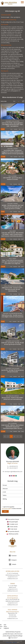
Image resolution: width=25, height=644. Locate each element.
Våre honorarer (18, 634)
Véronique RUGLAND (13, 461)
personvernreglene (7, 509)
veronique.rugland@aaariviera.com (13, 472)
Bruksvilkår (15, 642)
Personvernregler (9, 642)
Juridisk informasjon (9, 634)
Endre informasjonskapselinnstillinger (13, 636)
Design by (14, 638)
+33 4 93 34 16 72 (13, 466)
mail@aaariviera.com (13, 579)
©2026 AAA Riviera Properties (13, 632)
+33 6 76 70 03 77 (13, 468)
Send (5, 511)
